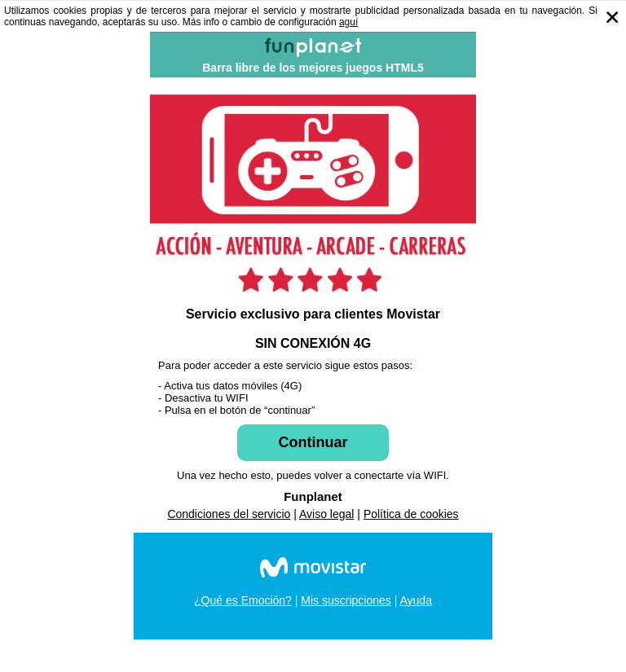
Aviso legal (326, 514)
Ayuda (415, 600)
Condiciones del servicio (229, 514)
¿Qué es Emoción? (243, 600)
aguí (348, 22)
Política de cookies (411, 514)
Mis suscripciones (346, 600)
